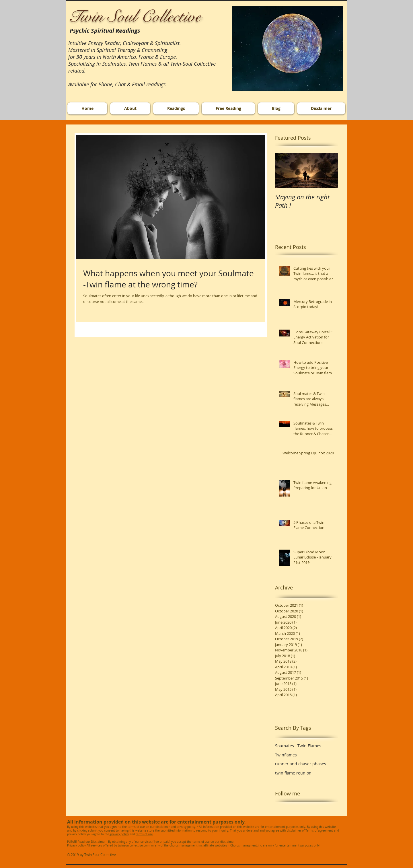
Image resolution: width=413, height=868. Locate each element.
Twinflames (286, 755)
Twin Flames (309, 746)
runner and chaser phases (301, 764)
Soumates (285, 746)
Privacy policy (77, 845)
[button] (288, 48)
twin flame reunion (293, 773)
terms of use (144, 834)
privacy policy (119, 834)
